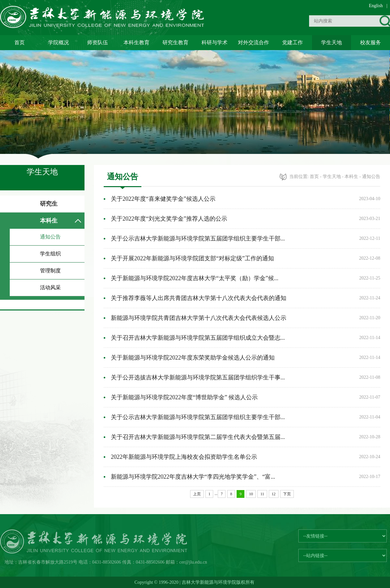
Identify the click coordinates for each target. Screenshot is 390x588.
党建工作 (292, 42)
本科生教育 (136, 42)
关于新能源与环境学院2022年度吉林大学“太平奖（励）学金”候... (195, 278)
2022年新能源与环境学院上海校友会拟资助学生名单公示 (184, 457)
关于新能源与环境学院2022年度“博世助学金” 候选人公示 (184, 397)
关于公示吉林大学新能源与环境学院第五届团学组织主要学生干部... (198, 239)
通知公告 (50, 237)
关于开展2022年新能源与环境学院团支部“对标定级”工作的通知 (192, 258)
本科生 (49, 221)
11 (262, 494)
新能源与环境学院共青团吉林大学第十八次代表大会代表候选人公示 (199, 318)
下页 (287, 494)
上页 (197, 494)
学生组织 (50, 254)
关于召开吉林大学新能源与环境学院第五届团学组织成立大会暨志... (198, 338)
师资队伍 (97, 42)
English (376, 6)
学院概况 (58, 42)
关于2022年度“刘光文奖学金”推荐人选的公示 (169, 219)
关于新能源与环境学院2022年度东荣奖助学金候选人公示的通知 (193, 358)
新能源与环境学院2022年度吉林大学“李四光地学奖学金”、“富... (193, 477)
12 (274, 494)
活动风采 (50, 287)
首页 (19, 42)
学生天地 (331, 42)
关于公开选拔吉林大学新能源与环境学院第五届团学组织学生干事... (198, 377)
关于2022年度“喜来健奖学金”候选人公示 (163, 199)
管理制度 (50, 271)
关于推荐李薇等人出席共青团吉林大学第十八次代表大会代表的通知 (199, 298)
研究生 (49, 204)
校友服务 (370, 42)
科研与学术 (214, 42)
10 (251, 494)
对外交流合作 (253, 42)
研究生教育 (175, 42)
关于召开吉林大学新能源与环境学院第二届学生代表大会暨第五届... (198, 437)
